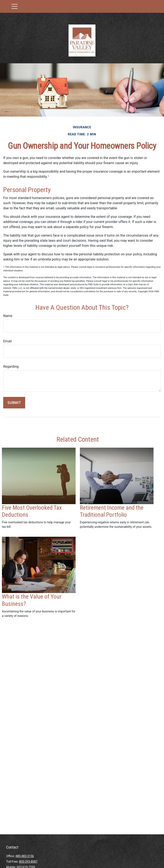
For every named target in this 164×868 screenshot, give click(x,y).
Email (7, 341)
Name (8, 316)
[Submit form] (14, 403)
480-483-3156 (25, 856)
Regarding (11, 367)
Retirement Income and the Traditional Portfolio (112, 511)
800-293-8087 (28, 862)
